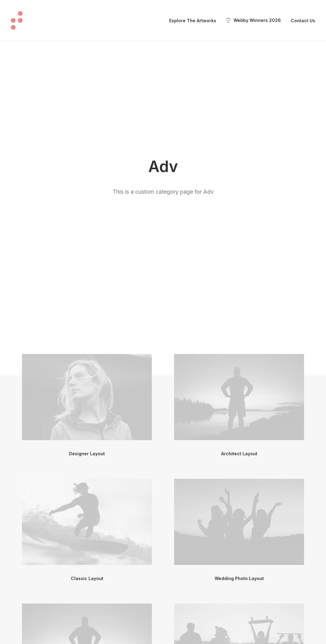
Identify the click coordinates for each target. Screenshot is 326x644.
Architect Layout (239, 222)
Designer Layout (87, 222)
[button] (87, 165)
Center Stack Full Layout (239, 471)
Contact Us (303, 21)
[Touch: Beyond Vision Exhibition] (17, 20)
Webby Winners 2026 (257, 20)
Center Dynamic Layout (87, 596)
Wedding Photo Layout (239, 347)
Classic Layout (87, 347)
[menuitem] (195, 21)
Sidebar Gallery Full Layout (239, 596)
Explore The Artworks (193, 21)
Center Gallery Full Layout (87, 471)
